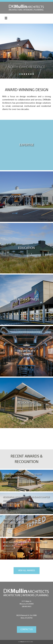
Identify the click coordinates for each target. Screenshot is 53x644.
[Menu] (6, 18)
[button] (27, 630)
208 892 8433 (26, 607)
